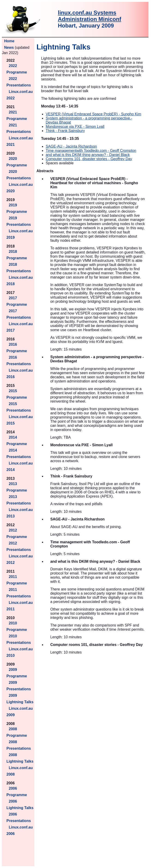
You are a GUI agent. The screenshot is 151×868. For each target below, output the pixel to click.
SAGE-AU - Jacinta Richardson (71, 146)
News (9, 47)
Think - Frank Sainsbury (65, 131)
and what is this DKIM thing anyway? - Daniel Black (88, 155)
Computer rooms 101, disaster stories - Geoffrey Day (89, 159)
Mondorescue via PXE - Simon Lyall (75, 127)
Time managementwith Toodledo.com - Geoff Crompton (91, 151)
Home (9, 41)
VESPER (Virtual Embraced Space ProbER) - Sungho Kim (93, 114)
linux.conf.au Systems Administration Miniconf (90, 16)
